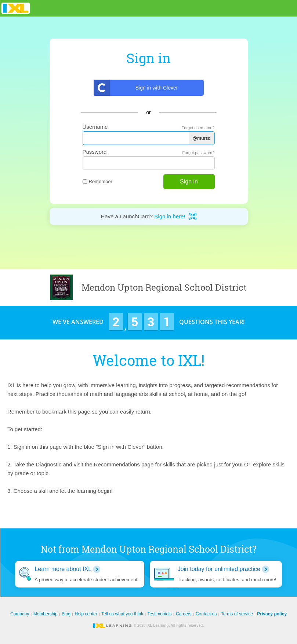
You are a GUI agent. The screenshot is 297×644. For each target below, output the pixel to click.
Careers (184, 614)
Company (20, 614)
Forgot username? (198, 128)
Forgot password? (198, 153)
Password (95, 152)
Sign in (189, 181)
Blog (66, 614)
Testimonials (160, 614)
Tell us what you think (122, 614)
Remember (97, 181)
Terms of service (237, 614)
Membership (46, 614)
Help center (86, 614)
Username (95, 127)
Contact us (206, 614)
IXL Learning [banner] (16, 8)
